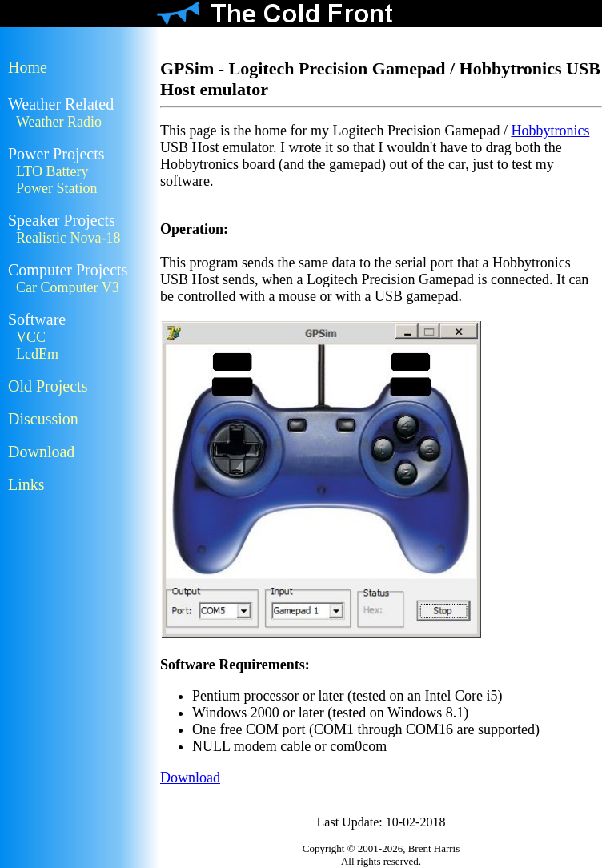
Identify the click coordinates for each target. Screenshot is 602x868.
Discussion (43, 419)
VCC (31, 337)
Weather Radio (59, 122)
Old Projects (48, 386)
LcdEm (37, 354)
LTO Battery (52, 171)
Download (41, 452)
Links (26, 484)
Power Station (57, 188)
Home (28, 67)
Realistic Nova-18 (68, 238)
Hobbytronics (550, 131)
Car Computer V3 (68, 287)
